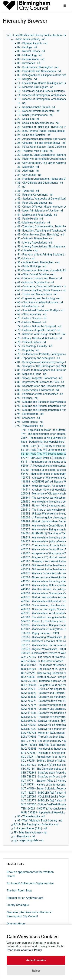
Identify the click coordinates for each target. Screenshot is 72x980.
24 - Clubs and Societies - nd (34, 135)
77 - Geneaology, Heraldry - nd (35, 346)
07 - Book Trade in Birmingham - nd (38, 67)
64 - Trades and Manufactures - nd (37, 294)
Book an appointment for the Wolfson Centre (30, 874)
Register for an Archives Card (25, 898)
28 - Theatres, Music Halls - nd (35, 151)
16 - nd (21, 103)
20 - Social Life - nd (28, 119)
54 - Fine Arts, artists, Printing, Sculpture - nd (43, 255)
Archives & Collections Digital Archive (30, 883)
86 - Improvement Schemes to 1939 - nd (41, 382)
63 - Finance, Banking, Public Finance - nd (41, 290)
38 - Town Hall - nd (28, 191)
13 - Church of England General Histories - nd (44, 91)
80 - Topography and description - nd (39, 358)
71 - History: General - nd (32, 322)
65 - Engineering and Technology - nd (39, 298)
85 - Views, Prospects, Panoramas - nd (40, 378)
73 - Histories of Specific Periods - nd (39, 330)
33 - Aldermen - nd (28, 171)
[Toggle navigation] (65, 6)
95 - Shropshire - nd (29, 418)
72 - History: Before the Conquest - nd (39, 326)
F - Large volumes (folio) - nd (30, 828)
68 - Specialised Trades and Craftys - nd (40, 310)
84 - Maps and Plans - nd (32, 374)
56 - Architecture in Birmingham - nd (38, 262)
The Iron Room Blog (19, 891)
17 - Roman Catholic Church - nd (36, 107)
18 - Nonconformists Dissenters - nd (38, 111)
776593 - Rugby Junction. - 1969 (40, 633)
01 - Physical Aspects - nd (32, 43)
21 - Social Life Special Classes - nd (38, 123)
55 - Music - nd (26, 258)
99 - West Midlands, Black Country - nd (40, 821)
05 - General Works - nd (31, 59)
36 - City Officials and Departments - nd (40, 183)
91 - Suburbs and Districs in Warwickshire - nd (44, 402)
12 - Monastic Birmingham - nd (35, 87)
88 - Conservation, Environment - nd (38, 390)
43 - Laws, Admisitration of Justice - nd (40, 211)
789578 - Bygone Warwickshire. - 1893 (43, 649)
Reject (36, 971)
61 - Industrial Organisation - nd (36, 282)
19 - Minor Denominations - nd (35, 115)
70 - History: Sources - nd (32, 318)
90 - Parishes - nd (27, 398)
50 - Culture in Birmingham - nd (35, 238)
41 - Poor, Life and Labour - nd (35, 203)
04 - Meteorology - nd (30, 55)
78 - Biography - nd (28, 350)
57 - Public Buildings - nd (32, 266)
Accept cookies (36, 960)
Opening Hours (16, 924)
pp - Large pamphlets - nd (28, 840)
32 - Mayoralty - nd (28, 167)
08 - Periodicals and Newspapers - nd (39, 71)
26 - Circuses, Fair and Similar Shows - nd (41, 143)
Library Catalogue (18, 905)
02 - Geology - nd (27, 47)
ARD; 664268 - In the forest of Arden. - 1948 (46, 661)
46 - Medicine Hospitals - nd (34, 223)
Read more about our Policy (24, 950)
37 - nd (21, 187)
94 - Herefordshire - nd (30, 414)
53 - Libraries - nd (27, 250)
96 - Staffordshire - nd (30, 422)
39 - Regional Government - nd (35, 195)
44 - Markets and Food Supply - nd (37, 215)
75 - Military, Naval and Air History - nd (39, 338)
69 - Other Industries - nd (32, 314)
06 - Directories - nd (29, 63)
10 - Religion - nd (27, 79)
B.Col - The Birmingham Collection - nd (36, 824)
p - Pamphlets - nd (24, 836)
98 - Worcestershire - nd (31, 816)
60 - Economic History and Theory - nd (40, 278)
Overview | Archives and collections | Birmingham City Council (30, 914)
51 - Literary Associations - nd (35, 243)
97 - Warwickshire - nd (30, 426)
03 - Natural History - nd (31, 51)
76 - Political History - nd (32, 342)
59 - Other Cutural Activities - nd (36, 274)
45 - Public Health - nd (30, 219)
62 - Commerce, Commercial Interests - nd (42, 286)
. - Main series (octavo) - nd (29, 39)
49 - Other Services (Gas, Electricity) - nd (41, 235)
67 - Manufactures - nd (31, 306)
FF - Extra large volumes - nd (30, 833)
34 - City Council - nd (29, 175)
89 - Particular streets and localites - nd (40, 394)
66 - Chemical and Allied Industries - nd (40, 302)
